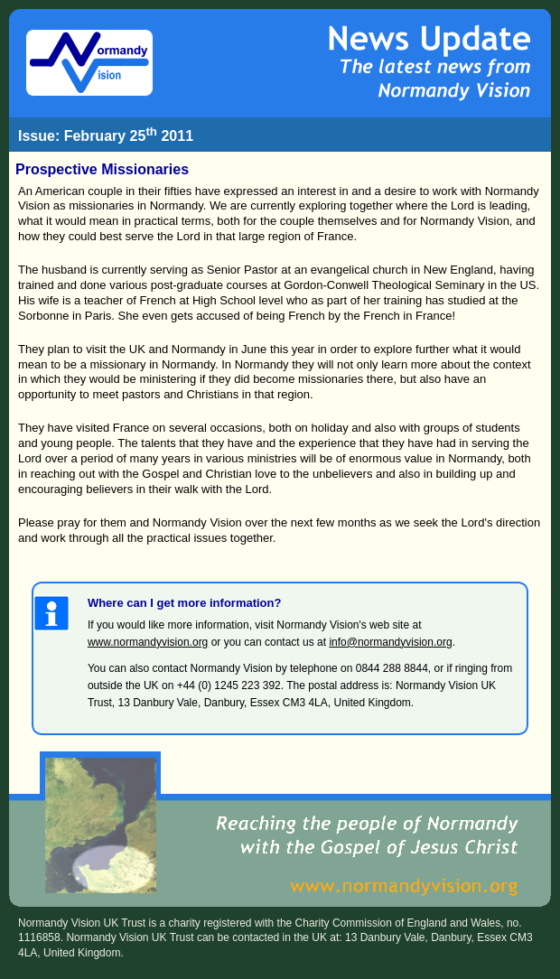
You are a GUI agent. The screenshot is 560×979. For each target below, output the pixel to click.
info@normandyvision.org (390, 642)
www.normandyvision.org (148, 642)
